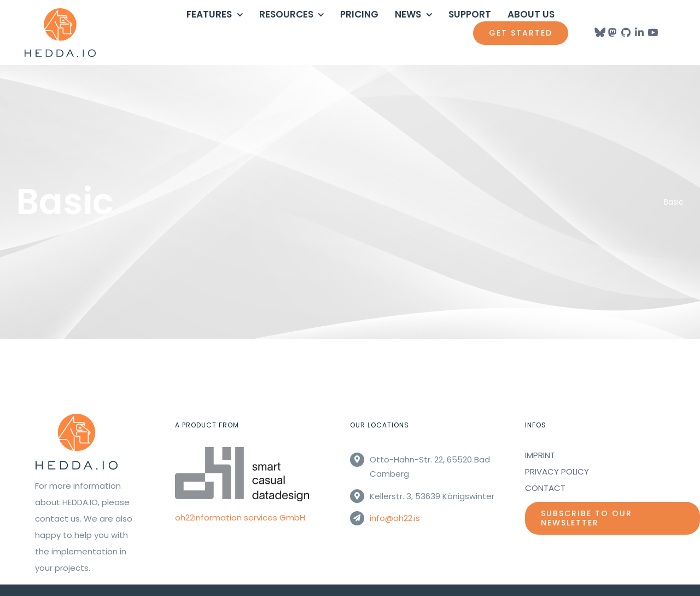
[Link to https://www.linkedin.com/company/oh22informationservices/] (639, 32)
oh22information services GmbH (240, 517)
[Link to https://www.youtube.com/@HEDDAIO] (652, 32)
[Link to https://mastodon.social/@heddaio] (612, 32)
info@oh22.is (395, 518)
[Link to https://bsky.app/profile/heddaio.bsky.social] (599, 32)
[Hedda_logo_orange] (60, 12)
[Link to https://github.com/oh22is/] (626, 32)
